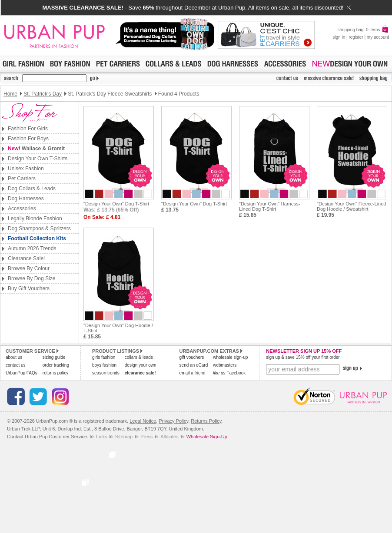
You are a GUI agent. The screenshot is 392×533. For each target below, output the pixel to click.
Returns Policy (206, 421)
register (356, 37)
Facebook (229, 373)
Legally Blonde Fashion (35, 218)
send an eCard (194, 365)
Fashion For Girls (28, 129)
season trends (106, 373)
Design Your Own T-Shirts (38, 159)
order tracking (56, 365)
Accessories (22, 209)
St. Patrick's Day (43, 94)
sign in (339, 37)
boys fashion (104, 365)
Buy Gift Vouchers (29, 288)
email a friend (193, 373)
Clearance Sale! (26, 258)
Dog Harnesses (26, 199)
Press (146, 437)
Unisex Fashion (26, 169)
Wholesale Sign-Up (207, 437)
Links (102, 437)
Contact (15, 437)
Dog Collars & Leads (32, 189)
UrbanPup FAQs (22, 373)
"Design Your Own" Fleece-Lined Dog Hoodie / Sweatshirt (351, 206)
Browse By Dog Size (32, 278)
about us (14, 357)
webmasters (225, 365)
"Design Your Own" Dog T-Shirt (116, 204)
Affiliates (169, 437)
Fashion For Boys (28, 139)
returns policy (55, 373)
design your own (141, 365)
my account (378, 37)
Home (10, 94)
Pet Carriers (22, 179)
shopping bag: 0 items (363, 30)
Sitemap (124, 437)
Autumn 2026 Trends (32, 248)
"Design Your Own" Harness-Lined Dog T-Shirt (270, 206)
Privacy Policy (173, 421)
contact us (16, 365)
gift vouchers (192, 357)
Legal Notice (143, 421)
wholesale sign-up (230, 357)
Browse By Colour (29, 268)
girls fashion (104, 357)
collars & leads (139, 357)
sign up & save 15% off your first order (303, 357)
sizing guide (54, 357)
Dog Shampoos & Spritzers (39, 228)
